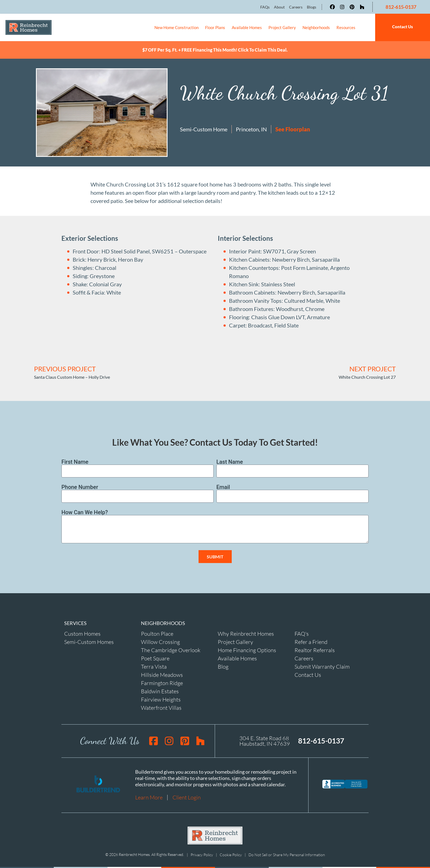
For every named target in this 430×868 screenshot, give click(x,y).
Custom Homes (82, 632)
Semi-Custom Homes (89, 640)
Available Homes (247, 27)
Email (223, 485)
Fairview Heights (161, 698)
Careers (304, 657)
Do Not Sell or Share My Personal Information (287, 853)
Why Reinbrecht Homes (246, 632)
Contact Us (308, 673)
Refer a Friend (311, 640)
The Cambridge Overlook (171, 648)
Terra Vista (154, 665)
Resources (346, 27)
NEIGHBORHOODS (163, 621)
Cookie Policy (231, 853)
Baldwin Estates (160, 690)
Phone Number (80, 485)
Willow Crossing (160, 640)
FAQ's (302, 632)
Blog (223, 665)
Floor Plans (215, 27)
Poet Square (155, 657)
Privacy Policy (202, 853)
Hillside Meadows (162, 673)
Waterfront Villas (161, 706)
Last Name (230, 460)
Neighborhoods (316, 27)
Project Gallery (282, 27)
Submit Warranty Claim (322, 665)
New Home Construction (176, 27)
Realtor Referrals (315, 648)
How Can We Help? (85, 510)
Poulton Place (157, 632)
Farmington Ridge (162, 681)
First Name (75, 460)
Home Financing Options (247, 648)
